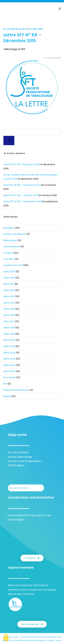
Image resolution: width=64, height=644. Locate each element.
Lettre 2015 (36, 29)
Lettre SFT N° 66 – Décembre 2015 (22, 38)
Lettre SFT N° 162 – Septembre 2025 (23, 201)
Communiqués (12, 247)
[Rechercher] (9, 141)
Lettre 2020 (9, 340)
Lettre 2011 (9, 284)
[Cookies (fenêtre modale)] (6, 638)
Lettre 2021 (9, 346)
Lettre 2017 (9, 321)
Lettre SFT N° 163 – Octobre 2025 (21, 195)
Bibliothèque (10, 240)
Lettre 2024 (9, 365)
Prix (5, 384)
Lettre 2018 (9, 328)
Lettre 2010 (9, 278)
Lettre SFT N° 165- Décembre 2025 (22, 164)
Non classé (9, 377)
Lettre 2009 (9, 272)
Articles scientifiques (15, 234)
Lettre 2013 (9, 296)
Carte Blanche (20, 640)
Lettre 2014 (9, 303)
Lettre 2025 (9, 371)
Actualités (9, 228)
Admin (59, 640)
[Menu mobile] (60, 9)
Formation (9, 259)
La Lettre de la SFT (15, 29)
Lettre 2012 (9, 290)
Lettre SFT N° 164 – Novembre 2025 (22, 185)
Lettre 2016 (9, 315)
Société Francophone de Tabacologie (38, 637)
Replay (7, 396)
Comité (50, 640)
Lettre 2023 (9, 359)
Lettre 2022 (9, 353)
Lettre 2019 (9, 334)
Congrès (8, 253)
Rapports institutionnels (16, 390)
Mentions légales (37, 640)
